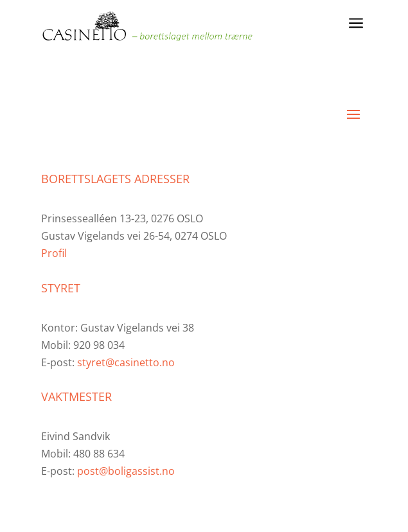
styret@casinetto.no (126, 362)
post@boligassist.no (126, 471)
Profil (54, 253)
